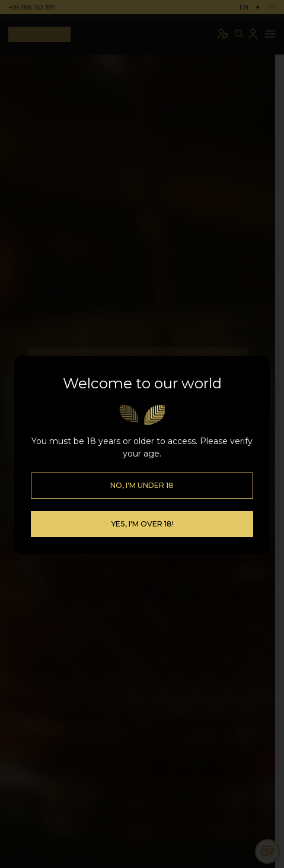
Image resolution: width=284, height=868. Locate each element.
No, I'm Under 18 (142, 470)
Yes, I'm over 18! (142, 508)
